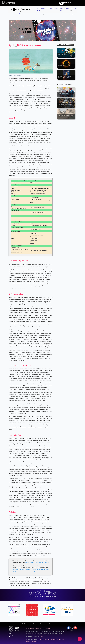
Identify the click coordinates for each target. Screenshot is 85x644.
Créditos (42, 637)
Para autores (43, 624)
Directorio (24, 624)
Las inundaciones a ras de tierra (66, 116)
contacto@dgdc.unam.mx (32, 641)
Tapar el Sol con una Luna (65, 65)
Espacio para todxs (63, 94)
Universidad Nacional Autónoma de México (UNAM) (38, 627)
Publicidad (50, 624)
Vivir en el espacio (63, 54)
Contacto (66, 9)
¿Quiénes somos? (61, 9)
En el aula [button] (48, 9)
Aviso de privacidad (59, 624)
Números (43, 9)
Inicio (38, 9)
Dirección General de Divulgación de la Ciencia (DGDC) (39, 629)
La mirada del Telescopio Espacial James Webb (64, 77)
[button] (75, 9)
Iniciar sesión (71, 9)
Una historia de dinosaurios (65, 105)
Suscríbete (55, 9)
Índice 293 (22, 14)
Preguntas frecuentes (33, 624)
